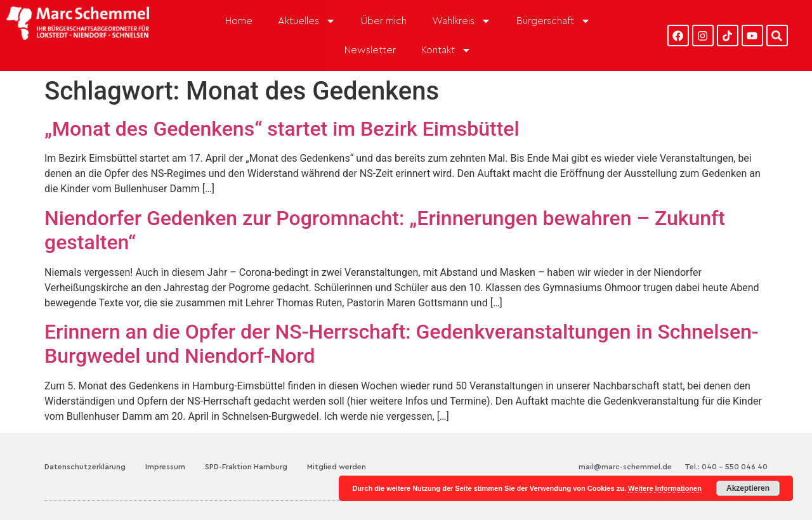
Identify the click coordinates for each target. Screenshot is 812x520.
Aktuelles (307, 21)
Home (239, 21)
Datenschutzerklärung (85, 467)
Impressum (165, 467)
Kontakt (446, 50)
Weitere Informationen (665, 488)
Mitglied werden (337, 467)
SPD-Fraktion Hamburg (246, 467)
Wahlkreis (462, 21)
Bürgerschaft (553, 21)
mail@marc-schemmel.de (625, 467)
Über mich (384, 21)
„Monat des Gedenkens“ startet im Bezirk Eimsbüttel (282, 129)
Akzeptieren (748, 488)
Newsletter (370, 50)
